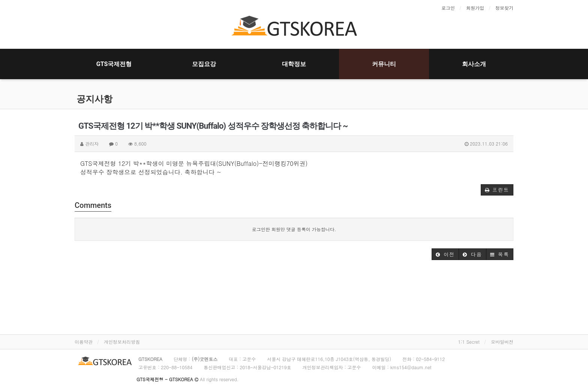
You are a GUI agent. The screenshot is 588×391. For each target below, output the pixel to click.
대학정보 (294, 64)
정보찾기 (504, 8)
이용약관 (84, 342)
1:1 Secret (469, 342)
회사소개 (474, 64)
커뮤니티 (384, 64)
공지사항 (94, 99)
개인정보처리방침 (122, 342)
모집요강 (204, 64)
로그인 (448, 8)
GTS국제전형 (114, 64)
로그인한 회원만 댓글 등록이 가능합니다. (294, 229)
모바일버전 (502, 342)
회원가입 (475, 8)
